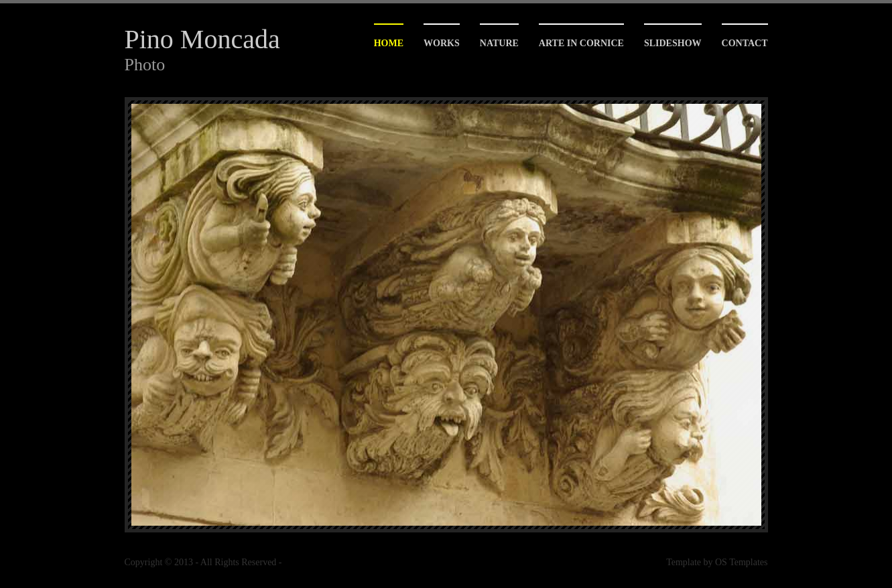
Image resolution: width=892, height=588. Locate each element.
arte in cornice (581, 43)
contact (745, 43)
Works (442, 43)
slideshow (673, 43)
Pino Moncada (202, 39)
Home (389, 43)
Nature (499, 43)
